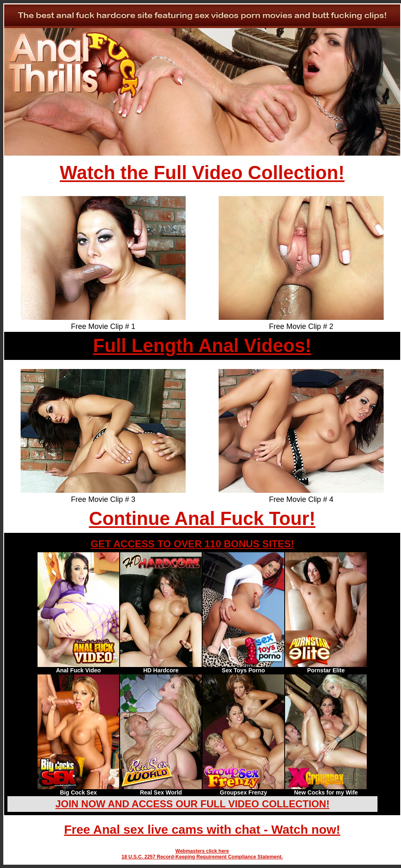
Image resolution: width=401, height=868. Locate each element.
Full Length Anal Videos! (202, 346)
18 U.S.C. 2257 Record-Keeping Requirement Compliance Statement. (202, 857)
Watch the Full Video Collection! (202, 173)
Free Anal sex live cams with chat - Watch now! (202, 829)
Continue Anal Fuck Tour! (202, 519)
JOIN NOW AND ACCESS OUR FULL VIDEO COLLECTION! (192, 804)
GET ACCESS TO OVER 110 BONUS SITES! (192, 544)
